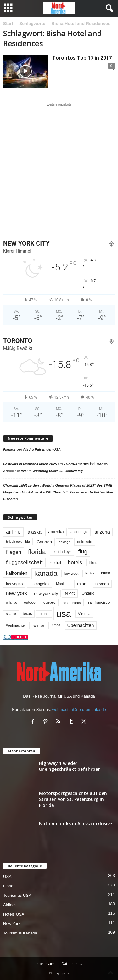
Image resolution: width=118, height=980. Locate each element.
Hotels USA (14, 914)
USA (7, 877)
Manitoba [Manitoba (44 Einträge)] (63, 584)
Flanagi (9, 449)
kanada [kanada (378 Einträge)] (46, 573)
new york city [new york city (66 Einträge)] (46, 593)
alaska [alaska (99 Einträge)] (34, 532)
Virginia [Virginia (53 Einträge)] (84, 614)
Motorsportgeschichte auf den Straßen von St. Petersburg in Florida (73, 799)
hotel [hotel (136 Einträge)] (55, 563)
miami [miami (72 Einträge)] (83, 584)
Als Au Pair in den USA (42, 449)
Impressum (45, 964)
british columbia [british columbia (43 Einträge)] (18, 542)
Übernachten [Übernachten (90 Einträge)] (81, 625)
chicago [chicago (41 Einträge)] (65, 542)
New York (12, 924)
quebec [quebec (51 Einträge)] (50, 602)
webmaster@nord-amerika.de (79, 709)
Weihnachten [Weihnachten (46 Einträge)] (16, 625)
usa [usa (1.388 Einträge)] (64, 614)
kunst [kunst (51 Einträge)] (105, 573)
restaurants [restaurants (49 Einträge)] (72, 603)
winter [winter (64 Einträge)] (39, 626)
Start (8, 24)
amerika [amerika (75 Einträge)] (56, 532)
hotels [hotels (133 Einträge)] (75, 562)
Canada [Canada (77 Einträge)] (44, 542)
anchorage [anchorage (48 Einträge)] (79, 532)
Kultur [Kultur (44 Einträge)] (90, 573)
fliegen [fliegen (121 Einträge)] (14, 552)
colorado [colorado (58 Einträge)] (85, 542)
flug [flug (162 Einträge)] (83, 552)
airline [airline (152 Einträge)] (13, 532)
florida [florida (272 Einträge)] (37, 552)
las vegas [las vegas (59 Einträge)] (14, 584)
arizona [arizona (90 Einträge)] (102, 532)
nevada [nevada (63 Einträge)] (102, 584)
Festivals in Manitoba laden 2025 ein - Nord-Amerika (46, 464)
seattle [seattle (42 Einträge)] (11, 614)
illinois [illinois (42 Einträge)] (94, 563)
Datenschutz (72, 964)
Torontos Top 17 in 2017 (82, 58)
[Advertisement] (59, 168)
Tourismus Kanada (20, 933)
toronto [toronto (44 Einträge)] (44, 614)
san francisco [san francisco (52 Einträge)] (98, 602)
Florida (9, 886)
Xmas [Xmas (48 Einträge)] (56, 625)
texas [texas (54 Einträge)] (27, 614)
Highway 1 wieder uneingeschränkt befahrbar (70, 766)
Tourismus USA (17, 895)
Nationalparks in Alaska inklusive (76, 823)
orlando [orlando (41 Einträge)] (12, 602)
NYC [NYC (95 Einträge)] (70, 593)
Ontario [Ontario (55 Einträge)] (88, 593)
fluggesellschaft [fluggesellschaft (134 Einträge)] (24, 562)
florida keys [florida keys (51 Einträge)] (62, 552)
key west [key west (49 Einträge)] (71, 573)
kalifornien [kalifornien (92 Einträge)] (17, 573)
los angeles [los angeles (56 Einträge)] (39, 584)
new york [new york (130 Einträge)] (17, 593)
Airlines (10, 905)
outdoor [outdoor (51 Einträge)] (30, 602)
